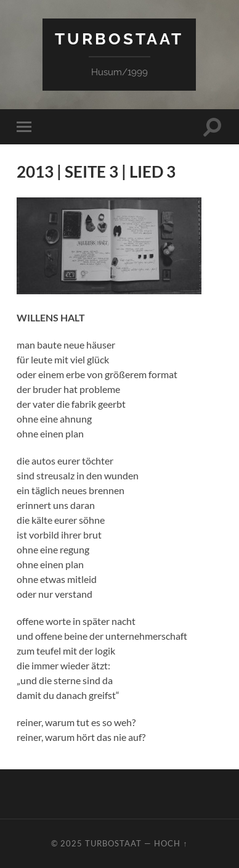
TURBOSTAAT (119, 39)
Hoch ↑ (171, 843)
